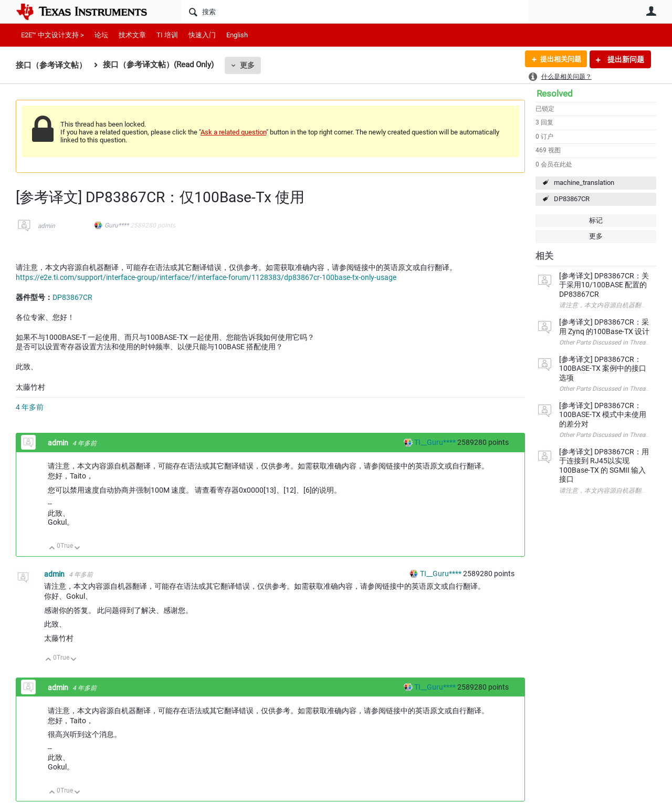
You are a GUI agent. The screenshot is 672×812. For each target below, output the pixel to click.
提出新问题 (625, 59)
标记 (596, 220)
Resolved (555, 93)
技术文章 (132, 35)
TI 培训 (167, 35)
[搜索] (355, 12)
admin (46, 226)
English (237, 35)
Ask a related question (233, 132)
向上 (52, 549)
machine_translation (584, 183)
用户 (651, 11)
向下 (77, 549)
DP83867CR (572, 199)
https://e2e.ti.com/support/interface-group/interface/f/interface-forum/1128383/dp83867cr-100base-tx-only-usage (206, 277)
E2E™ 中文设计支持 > (52, 35)
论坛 (101, 35)
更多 (247, 65)
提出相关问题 (558, 59)
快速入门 (202, 35)
